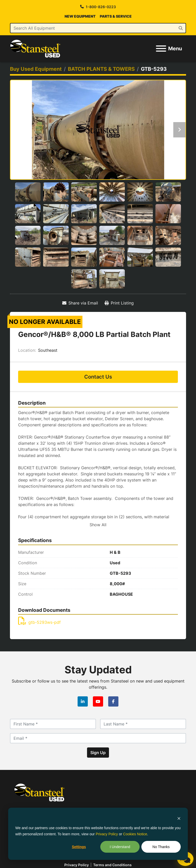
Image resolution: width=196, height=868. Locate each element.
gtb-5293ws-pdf (39, 622)
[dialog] (98, 834)
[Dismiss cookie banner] (179, 818)
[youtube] (98, 701)
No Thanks (161, 847)
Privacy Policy (107, 834)
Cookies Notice (135, 834)
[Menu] (161, 49)
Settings (79, 847)
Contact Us (98, 377)
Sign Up (98, 753)
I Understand (120, 847)
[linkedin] (83, 701)
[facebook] (113, 701)
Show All (98, 525)
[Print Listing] (119, 303)
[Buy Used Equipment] (36, 69)
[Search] (98, 28)
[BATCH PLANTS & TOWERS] (101, 69)
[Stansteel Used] (39, 792)
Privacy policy (77, 865)
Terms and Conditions (112, 865)
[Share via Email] (80, 303)
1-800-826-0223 (101, 7)
